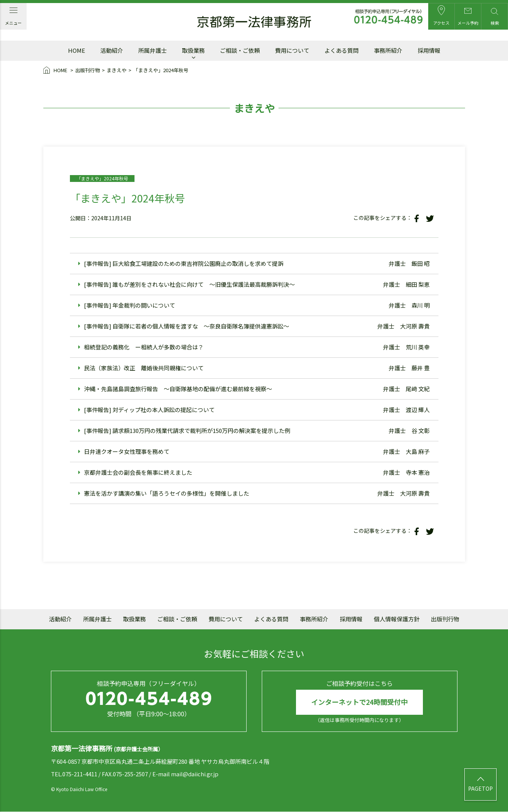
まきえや (117, 70)
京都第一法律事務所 (254, 22)
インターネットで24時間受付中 (359, 702)
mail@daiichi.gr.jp (195, 774)
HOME (56, 71)
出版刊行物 (88, 70)
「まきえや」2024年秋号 (161, 70)
